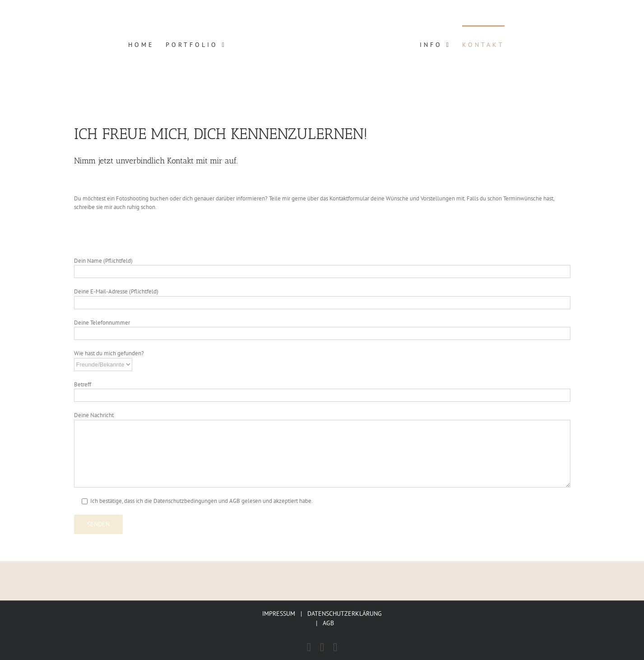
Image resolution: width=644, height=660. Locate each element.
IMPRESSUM (279, 614)
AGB (328, 623)
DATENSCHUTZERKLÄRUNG (345, 614)
